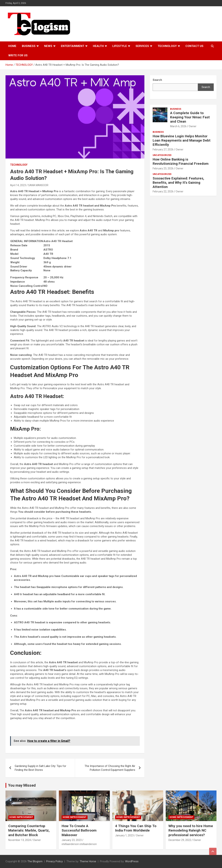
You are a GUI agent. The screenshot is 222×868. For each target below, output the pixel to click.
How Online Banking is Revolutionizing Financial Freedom (181, 161)
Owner (193, 126)
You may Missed (22, 785)
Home (12, 46)
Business (29, 46)
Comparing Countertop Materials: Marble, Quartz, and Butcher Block (29, 830)
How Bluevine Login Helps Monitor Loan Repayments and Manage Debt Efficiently (182, 140)
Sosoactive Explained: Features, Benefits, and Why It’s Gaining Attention (178, 183)
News (48, 46)
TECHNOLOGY (167, 46)
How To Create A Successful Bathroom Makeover (79, 830)
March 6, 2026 (178, 126)
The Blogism (35, 861)
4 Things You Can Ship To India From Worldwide (136, 828)
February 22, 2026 (163, 191)
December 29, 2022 (180, 840)
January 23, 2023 (72, 840)
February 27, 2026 (163, 149)
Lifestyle (120, 46)
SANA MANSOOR (38, 185)
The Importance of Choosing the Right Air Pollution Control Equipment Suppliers (110, 768)
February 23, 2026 (163, 168)
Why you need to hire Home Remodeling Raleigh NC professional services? (191, 830)
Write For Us (18, 55)
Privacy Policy (54, 861)
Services (142, 46)
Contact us (194, 46)
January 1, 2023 (124, 835)
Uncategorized (162, 155)
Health (98, 46)
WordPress (132, 861)
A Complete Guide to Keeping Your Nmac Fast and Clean (190, 117)
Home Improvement (21, 817)
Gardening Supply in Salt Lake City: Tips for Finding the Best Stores (40, 768)
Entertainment (73, 46)
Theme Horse (88, 861)
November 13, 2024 (20, 840)
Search (206, 87)
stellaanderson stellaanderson (79, 844)
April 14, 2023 (18, 185)
